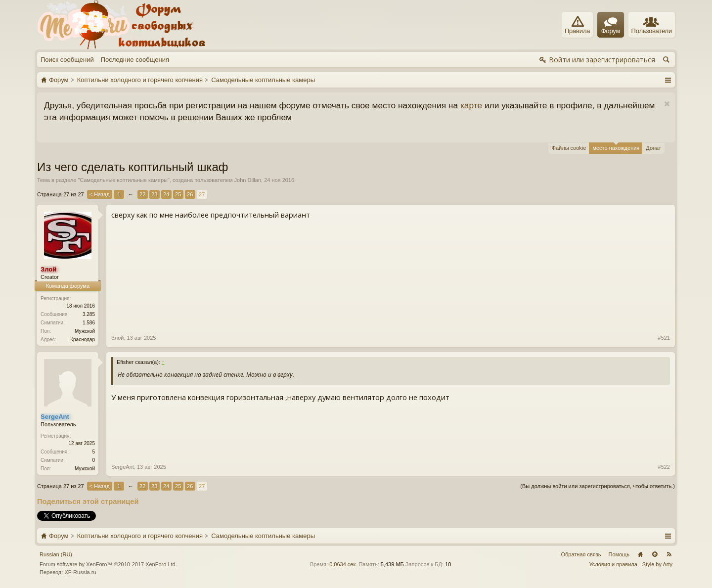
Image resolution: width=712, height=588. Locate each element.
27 (202, 194)
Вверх (655, 554)
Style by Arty (657, 564)
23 (154, 194)
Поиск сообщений (67, 60)
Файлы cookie (569, 148)
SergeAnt (123, 467)
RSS (669, 554)
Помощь (619, 554)
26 (190, 194)
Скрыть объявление (667, 104)
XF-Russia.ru (80, 572)
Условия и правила (613, 564)
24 (166, 194)
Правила (577, 25)
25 (178, 194)
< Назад (100, 194)
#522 (664, 467)
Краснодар (83, 339)
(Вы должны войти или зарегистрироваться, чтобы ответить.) (598, 486)
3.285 (89, 314)
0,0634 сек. (343, 564)
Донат (653, 148)
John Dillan (248, 180)
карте (471, 105)
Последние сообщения (135, 60)
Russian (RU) (56, 554)
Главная (640, 554)
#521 (664, 338)
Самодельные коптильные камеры (123, 180)
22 (142, 194)
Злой (117, 338)
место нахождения (616, 147)
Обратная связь (581, 554)
